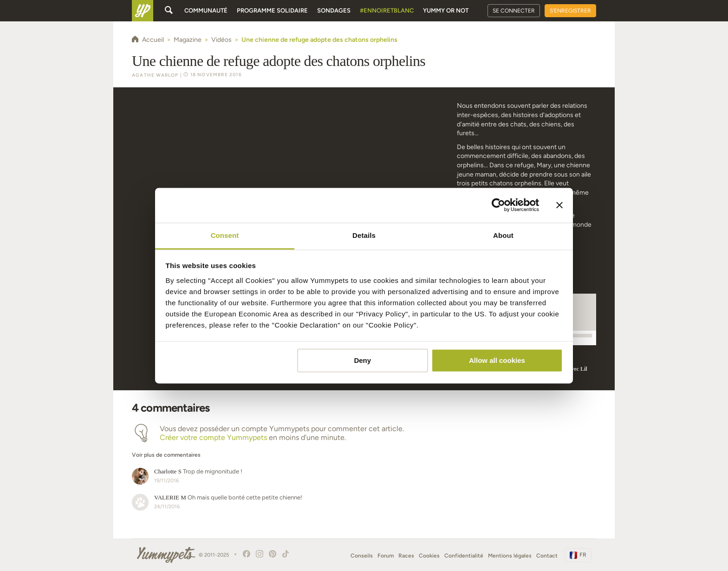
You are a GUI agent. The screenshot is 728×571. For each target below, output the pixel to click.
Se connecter (514, 11)
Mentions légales (510, 556)
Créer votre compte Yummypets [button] (213, 437)
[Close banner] (559, 205)
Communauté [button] (206, 10)
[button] (288, 450)
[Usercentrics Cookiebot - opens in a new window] (498, 205)
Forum (386, 556)
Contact (547, 556)
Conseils (362, 556)
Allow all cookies (497, 360)
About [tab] (503, 235)
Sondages (334, 10)
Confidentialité (464, 556)
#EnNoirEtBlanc (387, 10)
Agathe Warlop (155, 75)
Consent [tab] (225, 235)
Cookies (429, 556)
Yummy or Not (446, 10)
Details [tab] (364, 235)
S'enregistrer (570, 11)
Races (406, 556)
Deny (362, 360)
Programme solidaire (272, 10)
